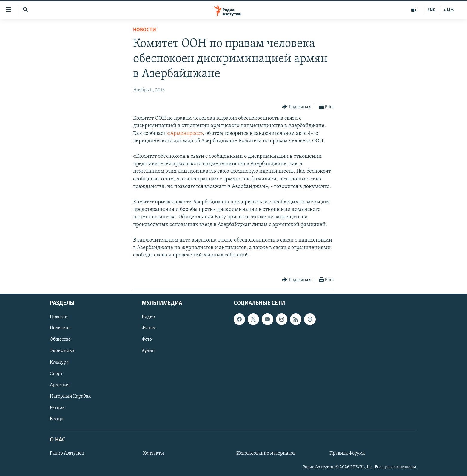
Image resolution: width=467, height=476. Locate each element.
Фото (147, 340)
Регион (57, 408)
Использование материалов (266, 454)
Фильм (149, 328)
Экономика (62, 351)
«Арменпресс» (185, 133)
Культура (59, 362)
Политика (60, 328)
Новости (145, 30)
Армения (60, 385)
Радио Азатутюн (67, 454)
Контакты (153, 454)
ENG (431, 10)
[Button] (296, 107)
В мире (57, 419)
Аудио (148, 351)
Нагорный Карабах (70, 396)
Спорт (56, 374)
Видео (148, 317)
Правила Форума (347, 454)
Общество (60, 340)
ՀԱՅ (449, 10)
